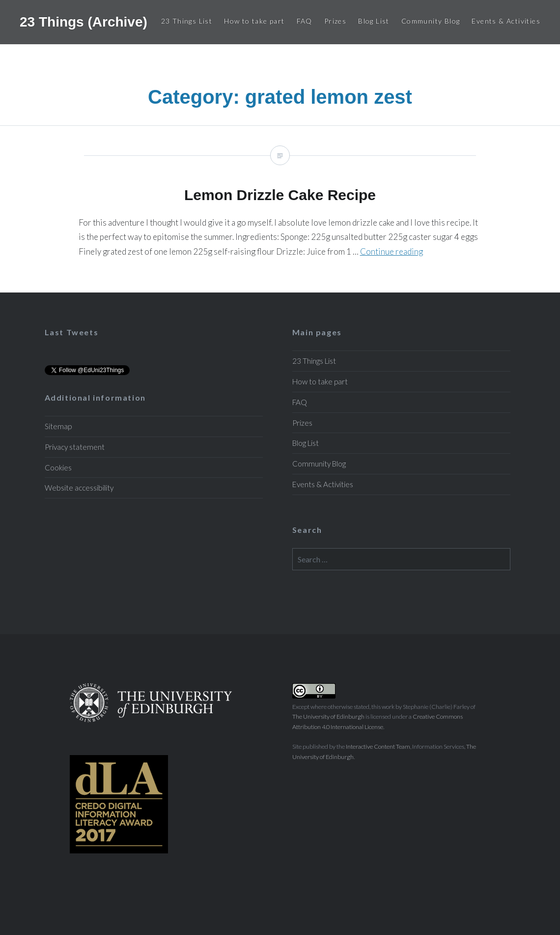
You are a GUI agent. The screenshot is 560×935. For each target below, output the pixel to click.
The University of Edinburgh (328, 716)
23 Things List (187, 21)
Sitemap (58, 426)
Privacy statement (75, 447)
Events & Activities (506, 21)
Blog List (374, 21)
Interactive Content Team (378, 746)
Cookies (58, 467)
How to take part (254, 21)
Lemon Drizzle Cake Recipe (280, 209)
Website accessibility (79, 488)
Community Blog (431, 21)
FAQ (305, 21)
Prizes (335, 21)
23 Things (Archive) (84, 22)
